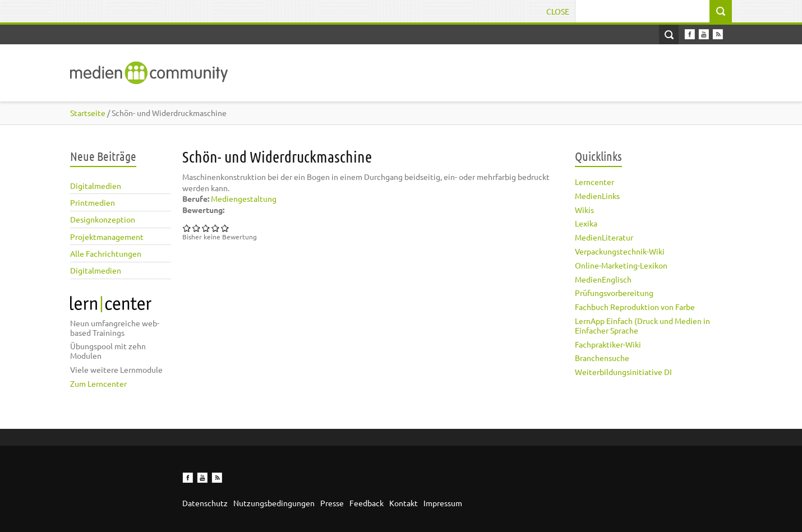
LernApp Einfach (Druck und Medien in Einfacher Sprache (642, 325)
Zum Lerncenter (98, 383)
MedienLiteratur (604, 237)
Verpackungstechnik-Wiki (620, 251)
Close (558, 11)
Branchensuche (602, 358)
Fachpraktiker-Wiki (608, 344)
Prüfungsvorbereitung (614, 293)
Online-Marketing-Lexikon (621, 265)
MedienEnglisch (603, 279)
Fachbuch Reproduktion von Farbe (635, 307)
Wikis (584, 210)
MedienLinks (597, 196)
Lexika (586, 223)
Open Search (669, 34)
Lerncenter (594, 182)
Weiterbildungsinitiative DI (623, 372)
